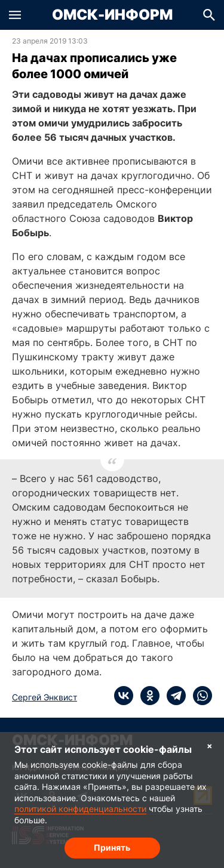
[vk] (124, 696)
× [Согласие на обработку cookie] (210, 745)
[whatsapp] (199, 696)
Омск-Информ (112, 15)
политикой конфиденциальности (80, 809)
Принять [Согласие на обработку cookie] (112, 847)
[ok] (146, 696)
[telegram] (173, 696)
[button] (15, 15)
